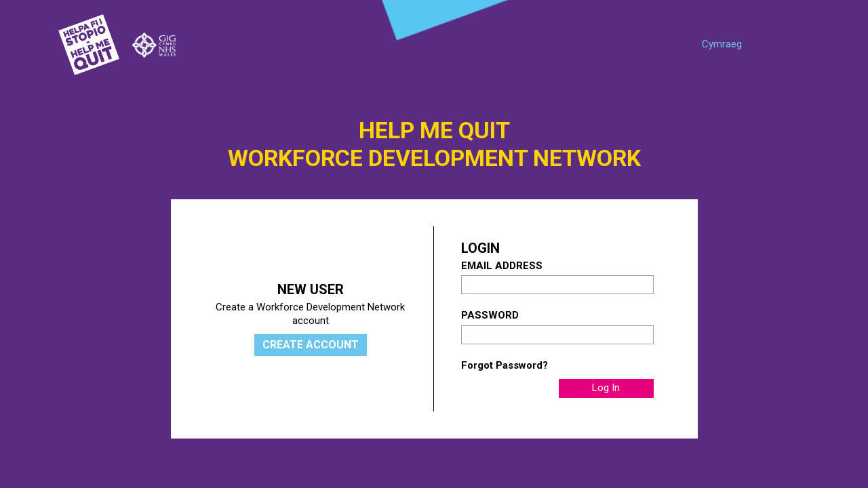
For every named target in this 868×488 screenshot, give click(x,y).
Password (490, 315)
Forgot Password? (505, 365)
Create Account (311, 345)
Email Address (502, 266)
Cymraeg (722, 44)
